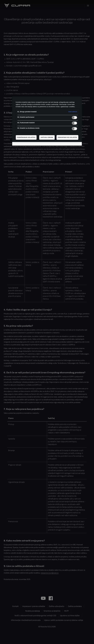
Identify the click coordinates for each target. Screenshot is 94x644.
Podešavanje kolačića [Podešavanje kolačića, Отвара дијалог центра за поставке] (26, 137)
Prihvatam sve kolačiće (67, 137)
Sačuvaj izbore (47, 137)
